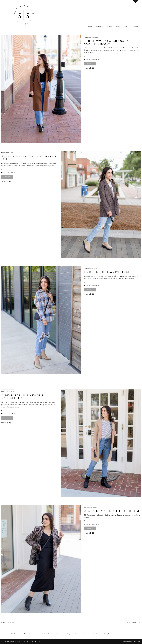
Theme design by (132, 641)
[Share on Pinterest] (93, 68)
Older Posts (8, 623)
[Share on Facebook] (90, 68)
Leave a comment (92, 59)
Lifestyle (100, 26)
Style (110, 26)
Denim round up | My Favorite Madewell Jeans (23, 397)
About (136, 26)
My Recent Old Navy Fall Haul (107, 272)
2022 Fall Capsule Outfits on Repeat (112, 511)
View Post (90, 64)
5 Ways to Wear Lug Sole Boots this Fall (29, 158)
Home (90, 26)
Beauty (119, 26)
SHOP (128, 26)
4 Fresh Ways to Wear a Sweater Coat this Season (109, 42)
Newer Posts (134, 623)
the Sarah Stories (13, 641)
